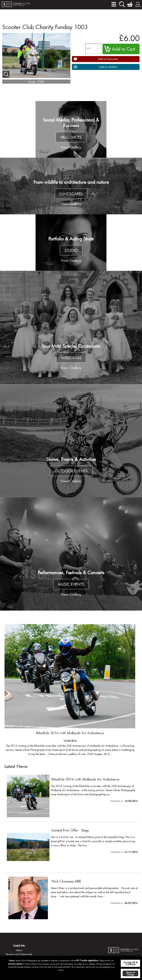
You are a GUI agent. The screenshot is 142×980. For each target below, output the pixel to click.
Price (121, 34)
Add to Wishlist (108, 67)
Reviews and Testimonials (19, 954)
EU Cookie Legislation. (88, 960)
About (19, 950)
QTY (89, 49)
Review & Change (131, 973)
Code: (32, 81)
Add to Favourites (108, 59)
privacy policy (15, 964)
